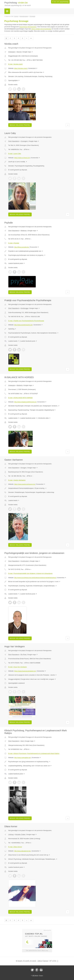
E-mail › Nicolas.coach (15, 64)
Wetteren (24, 231)
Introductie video (44, 418)
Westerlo (20, 385)
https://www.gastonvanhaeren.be (25, 484)
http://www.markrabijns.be (22, 758)
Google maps (28, 52)
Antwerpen (12, 52)
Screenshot (33, 68)
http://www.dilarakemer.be (22, 851)
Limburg (11, 834)
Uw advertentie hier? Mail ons (37, 951)
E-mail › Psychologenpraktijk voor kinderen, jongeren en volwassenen (30, 573)
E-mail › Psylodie (14, 243)
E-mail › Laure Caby (15, 154)
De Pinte (23, 655)
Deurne (19, 52)
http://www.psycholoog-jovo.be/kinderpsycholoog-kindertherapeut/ (35, 578)
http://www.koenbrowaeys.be (23, 325)
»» (31, 38)
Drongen (23, 468)
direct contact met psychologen (41, 29)
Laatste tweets (14, 341)
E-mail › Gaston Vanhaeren (17, 480)
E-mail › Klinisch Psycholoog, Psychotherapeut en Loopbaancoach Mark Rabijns (34, 753)
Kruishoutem (25, 561)
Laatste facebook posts (17, 263)
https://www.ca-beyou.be (22, 158)
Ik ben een (60, 2)
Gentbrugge (25, 308)
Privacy (41, 975)
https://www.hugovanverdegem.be (25, 671)
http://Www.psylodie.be (22, 247)
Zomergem (24, 141)
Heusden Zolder (20, 834)
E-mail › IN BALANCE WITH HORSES (20, 398)
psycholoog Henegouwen (28, 27)
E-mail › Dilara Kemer (15, 847)
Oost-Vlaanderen (14, 141)
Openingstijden (14, 80)
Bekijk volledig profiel (20, 125)
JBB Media (35, 975)
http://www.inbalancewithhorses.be (25, 402)
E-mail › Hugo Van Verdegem (18, 667)
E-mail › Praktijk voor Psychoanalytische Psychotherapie (26, 321)
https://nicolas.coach (21, 68)
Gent (22, 741)
